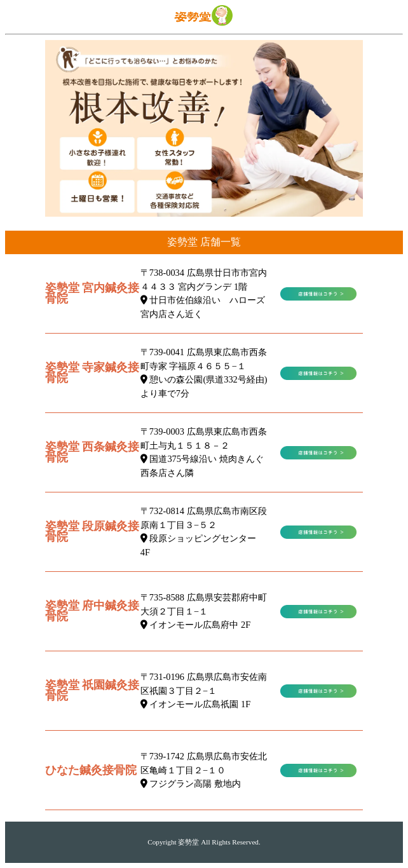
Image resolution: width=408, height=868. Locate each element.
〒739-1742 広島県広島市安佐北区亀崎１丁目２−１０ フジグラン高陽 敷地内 (204, 770)
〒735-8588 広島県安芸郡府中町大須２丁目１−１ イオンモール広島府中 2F (204, 611)
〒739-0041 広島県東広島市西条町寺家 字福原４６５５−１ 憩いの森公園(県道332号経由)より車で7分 (204, 373)
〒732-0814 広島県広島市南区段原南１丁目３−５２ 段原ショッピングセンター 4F (204, 532)
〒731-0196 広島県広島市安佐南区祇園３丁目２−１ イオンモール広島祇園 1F (204, 690)
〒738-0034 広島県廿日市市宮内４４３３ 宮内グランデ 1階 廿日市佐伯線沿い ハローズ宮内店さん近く (204, 293)
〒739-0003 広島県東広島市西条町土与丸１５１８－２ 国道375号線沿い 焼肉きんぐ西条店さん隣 (204, 452)
